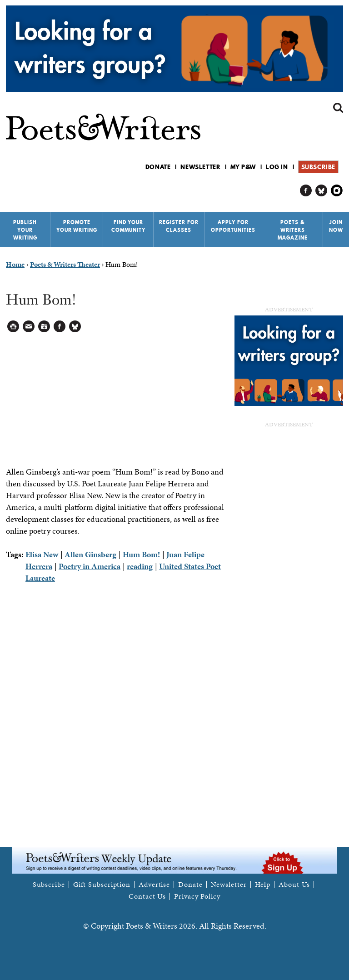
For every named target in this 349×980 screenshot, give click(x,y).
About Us (294, 885)
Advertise (154, 885)
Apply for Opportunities (233, 226)
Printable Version (13, 327)
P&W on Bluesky (322, 191)
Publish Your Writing (25, 230)
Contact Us (147, 896)
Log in (277, 167)
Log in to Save (44, 327)
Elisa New (42, 554)
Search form (338, 108)
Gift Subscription (102, 885)
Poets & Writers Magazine (293, 230)
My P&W (243, 167)
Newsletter (200, 167)
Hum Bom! (141, 554)
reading (140, 566)
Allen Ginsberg (90, 554)
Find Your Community (128, 226)
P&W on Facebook (306, 191)
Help (263, 885)
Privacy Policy (197, 896)
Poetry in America (90, 566)
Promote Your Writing (77, 226)
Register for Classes (179, 226)
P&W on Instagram (337, 191)
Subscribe (318, 167)
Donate (158, 167)
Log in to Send (29, 327)
